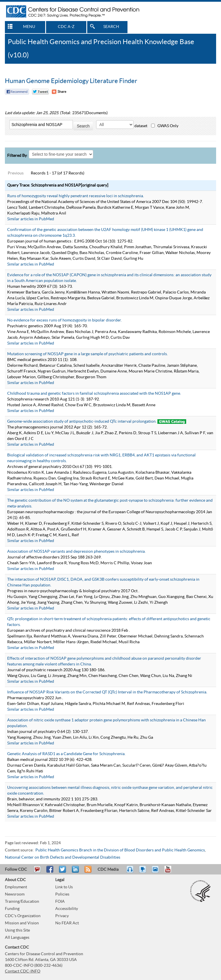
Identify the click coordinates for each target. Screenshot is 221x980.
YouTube (171, 872)
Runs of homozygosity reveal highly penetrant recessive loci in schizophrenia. (76, 196)
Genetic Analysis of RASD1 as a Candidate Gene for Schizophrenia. (66, 754)
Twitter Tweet (40, 92)
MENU (29, 27)
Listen (130, 872)
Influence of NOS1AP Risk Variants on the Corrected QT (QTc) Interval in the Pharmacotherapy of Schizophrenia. (107, 692)
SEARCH (111, 27)
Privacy (62, 916)
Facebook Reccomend (17, 92)
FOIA (60, 902)
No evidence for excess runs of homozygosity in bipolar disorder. (64, 320)
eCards (157, 872)
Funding (12, 909)
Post (75, 872)
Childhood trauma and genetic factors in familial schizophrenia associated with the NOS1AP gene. (94, 394)
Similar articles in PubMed (31, 219)
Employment (16, 887)
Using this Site (17, 930)
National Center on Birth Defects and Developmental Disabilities (63, 857)
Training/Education (22, 902)
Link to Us (64, 887)
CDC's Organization (23, 916)
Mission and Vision (22, 923)
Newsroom (15, 894)
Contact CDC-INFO (23, 971)
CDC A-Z (66, 27)
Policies (62, 894)
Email (37, 872)
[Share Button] (59, 92)
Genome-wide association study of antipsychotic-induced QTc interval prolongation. (82, 422)
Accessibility (67, 909)
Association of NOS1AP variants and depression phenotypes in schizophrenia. (76, 552)
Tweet (63, 872)
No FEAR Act (67, 923)
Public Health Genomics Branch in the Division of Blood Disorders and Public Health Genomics (120, 850)
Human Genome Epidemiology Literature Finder (71, 81)
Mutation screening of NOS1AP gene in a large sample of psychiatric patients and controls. (87, 354)
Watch (143, 872)
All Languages (17, 938)
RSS (87, 872)
